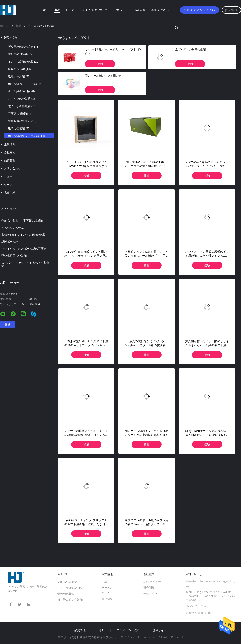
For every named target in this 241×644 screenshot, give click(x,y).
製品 (57, 10)
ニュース (10, 176)
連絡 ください (160, 10)
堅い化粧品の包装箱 (14, 256)
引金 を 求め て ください (200, 10)
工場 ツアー (121, 10)
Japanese (231, 10)
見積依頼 (10, 192)
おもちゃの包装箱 (21, 99)
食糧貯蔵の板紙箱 (22, 121)
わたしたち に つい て (94, 10)
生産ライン (150, 593)
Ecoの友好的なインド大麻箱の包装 (23, 234)
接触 (100, 64)
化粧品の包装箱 (21, 54)
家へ (46, 10)
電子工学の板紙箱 (22, 106)
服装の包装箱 (18, 128)
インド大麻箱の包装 (23, 62)
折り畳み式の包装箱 (23, 47)
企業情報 (10, 144)
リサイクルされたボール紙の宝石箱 (24, 249)
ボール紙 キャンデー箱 (25, 84)
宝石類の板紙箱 (21, 114)
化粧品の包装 (10, 221)
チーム (106, 593)
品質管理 (140, 10)
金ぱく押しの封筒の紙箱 (190, 49)
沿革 (104, 582)
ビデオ (70, 10)
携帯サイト (160, 630)
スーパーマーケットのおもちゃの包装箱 (25, 264)
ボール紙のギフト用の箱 (26, 136)
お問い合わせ (12, 168)
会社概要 (107, 599)
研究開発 (149, 587)
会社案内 (10, 152)
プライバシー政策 (128, 630)
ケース (8, 184)
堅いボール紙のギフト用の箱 (103, 75)
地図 (101, 630)
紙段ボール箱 (18, 76)
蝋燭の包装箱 (19, 69)
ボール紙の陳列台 (21, 91)
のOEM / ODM (152, 582)
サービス (107, 587)
